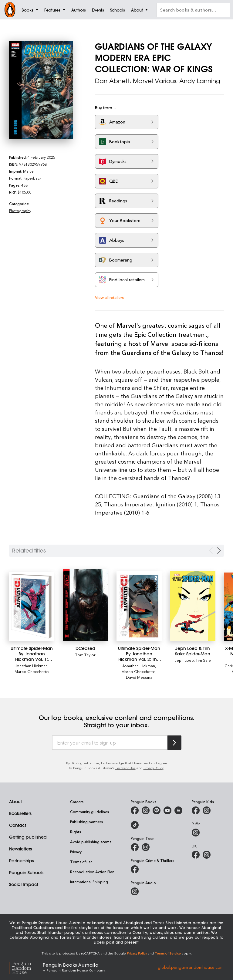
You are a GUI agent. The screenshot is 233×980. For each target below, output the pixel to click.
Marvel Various (155, 81)
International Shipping (89, 882)
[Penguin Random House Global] (26, 967)
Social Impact (24, 884)
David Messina (139, 677)
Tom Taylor (85, 655)
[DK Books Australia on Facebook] (196, 855)
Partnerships (22, 861)
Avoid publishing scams (91, 842)
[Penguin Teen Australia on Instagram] (146, 847)
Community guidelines (89, 812)
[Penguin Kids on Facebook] (196, 810)
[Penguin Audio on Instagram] (135, 891)
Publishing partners (86, 822)
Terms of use (81, 862)
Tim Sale (203, 660)
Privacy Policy (154, 768)
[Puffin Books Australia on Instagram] (196, 833)
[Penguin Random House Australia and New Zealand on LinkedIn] (178, 810)
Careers (77, 802)
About (15, 802)
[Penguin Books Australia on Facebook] (135, 810)
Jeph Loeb (184, 660)
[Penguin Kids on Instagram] (207, 810)
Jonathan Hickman (31, 666)
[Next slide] (219, 551)
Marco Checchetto (32, 671)
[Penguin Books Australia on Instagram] (146, 810)
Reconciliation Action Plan (92, 872)
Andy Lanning (200, 81)
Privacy (76, 852)
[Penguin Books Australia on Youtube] (167, 810)
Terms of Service (168, 953)
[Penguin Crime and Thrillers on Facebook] (135, 869)
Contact (18, 825)
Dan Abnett (112, 81)
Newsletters (20, 849)
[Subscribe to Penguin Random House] (174, 743)
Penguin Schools (26, 873)
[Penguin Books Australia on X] (157, 810)
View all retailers (109, 297)
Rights (76, 832)
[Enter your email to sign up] (110, 743)
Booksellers (20, 813)
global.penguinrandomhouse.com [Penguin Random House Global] (191, 967)
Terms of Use (125, 768)
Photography (20, 211)
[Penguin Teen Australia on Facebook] (135, 847)
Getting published (28, 837)
